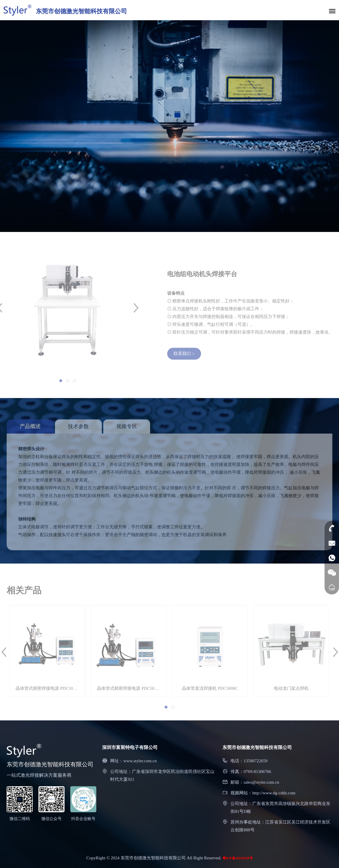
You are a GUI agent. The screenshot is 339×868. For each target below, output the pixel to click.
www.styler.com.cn (140, 761)
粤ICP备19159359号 (238, 858)
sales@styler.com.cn (261, 782)
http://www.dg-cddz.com (274, 793)
